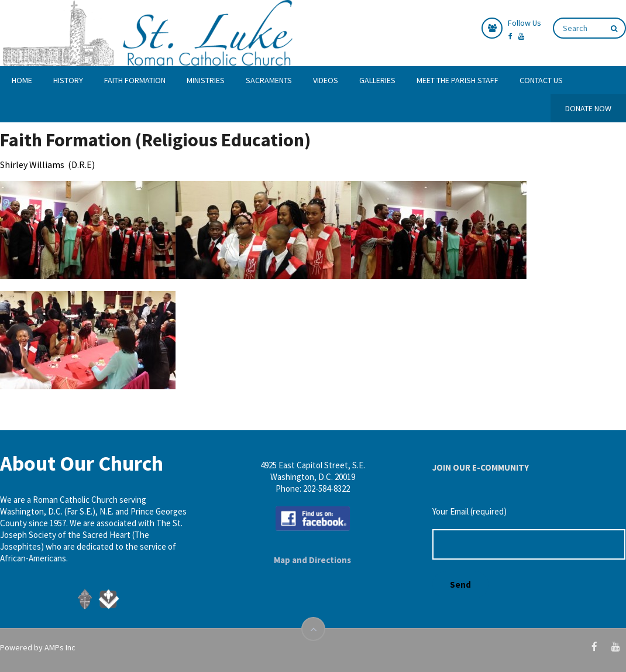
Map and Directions (312, 560)
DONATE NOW (588, 108)
